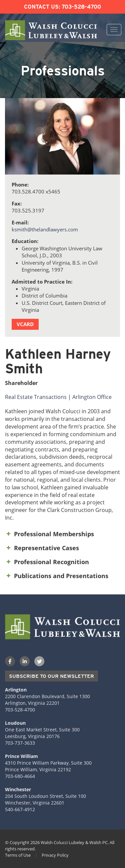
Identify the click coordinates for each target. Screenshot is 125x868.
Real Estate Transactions (36, 397)
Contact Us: (42, 7)
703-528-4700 (81, 7)
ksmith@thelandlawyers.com (45, 229)
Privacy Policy (55, 855)
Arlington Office (92, 397)
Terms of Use (18, 855)
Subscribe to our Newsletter (51, 676)
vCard (25, 324)
